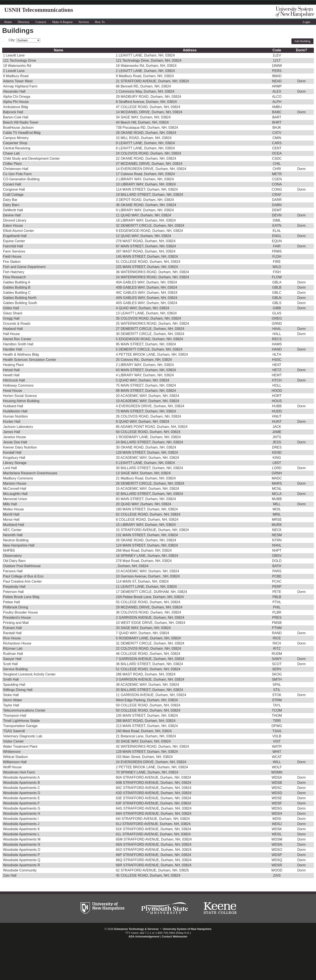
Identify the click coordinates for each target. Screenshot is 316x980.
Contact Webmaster (174, 936)
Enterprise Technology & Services (136, 929)
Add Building (303, 41)
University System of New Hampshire (187, 929)
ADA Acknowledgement (144, 936)
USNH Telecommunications (39, 10)
